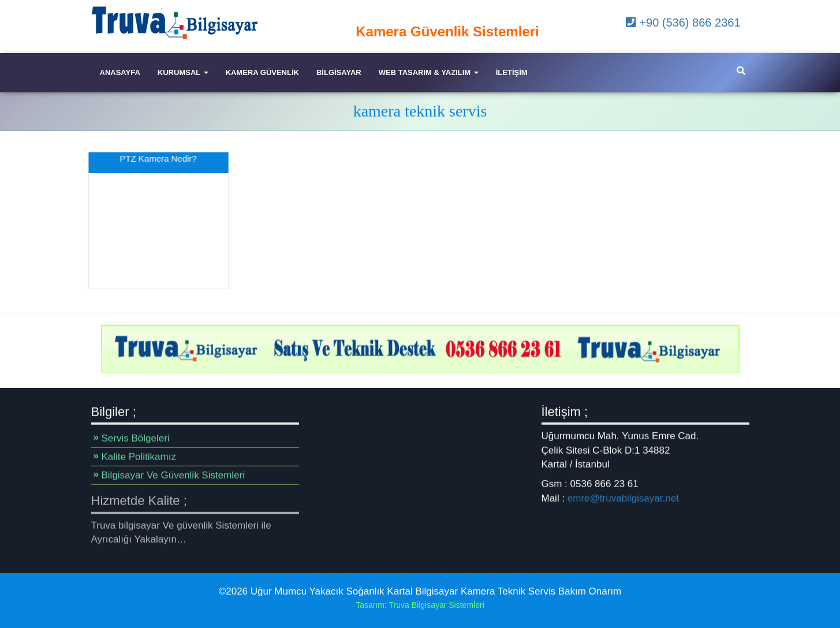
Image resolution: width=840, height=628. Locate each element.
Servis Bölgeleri (136, 438)
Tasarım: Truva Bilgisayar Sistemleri (420, 605)
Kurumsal (183, 72)
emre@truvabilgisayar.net (623, 498)
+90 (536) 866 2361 (683, 23)
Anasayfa (120, 72)
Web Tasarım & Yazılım (429, 72)
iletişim (512, 72)
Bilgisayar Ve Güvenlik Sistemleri (173, 475)
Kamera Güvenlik (262, 72)
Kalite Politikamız (139, 457)
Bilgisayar (339, 72)
